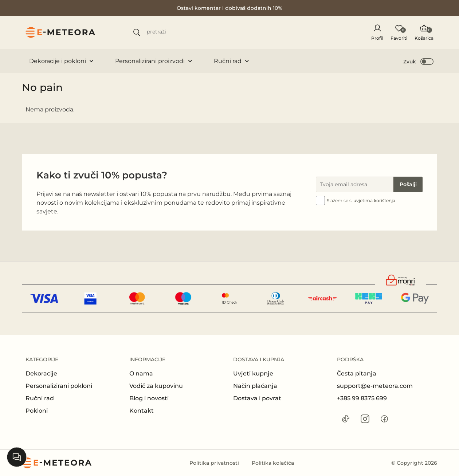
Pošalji (408, 184)
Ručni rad (231, 61)
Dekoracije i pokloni (61, 61)
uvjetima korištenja (374, 200)
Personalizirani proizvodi (154, 61)
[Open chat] (17, 457)
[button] (419, 61)
